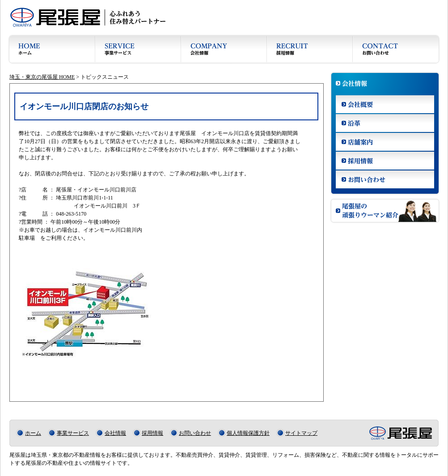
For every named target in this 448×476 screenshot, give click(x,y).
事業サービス (73, 433)
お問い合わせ (195, 433)
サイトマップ (301, 433)
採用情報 (152, 433)
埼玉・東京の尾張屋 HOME (42, 77)
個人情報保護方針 (248, 433)
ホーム (33, 433)
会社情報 (115, 433)
